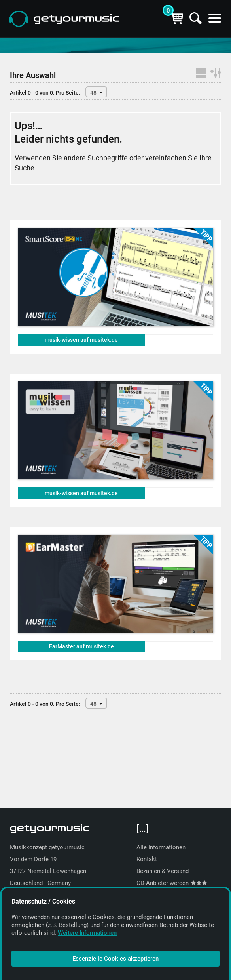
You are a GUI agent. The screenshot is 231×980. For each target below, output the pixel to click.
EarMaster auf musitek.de (81, 646)
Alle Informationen (161, 847)
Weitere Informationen (87, 933)
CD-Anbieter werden (172, 883)
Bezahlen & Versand (163, 871)
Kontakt (147, 859)
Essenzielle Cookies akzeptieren (116, 959)
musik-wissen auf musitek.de (81, 340)
